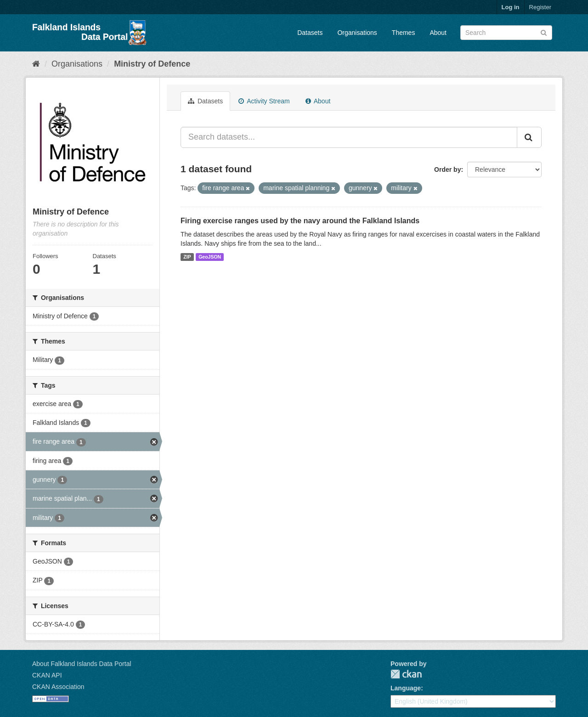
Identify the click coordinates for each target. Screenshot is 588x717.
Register (540, 7)
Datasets (310, 33)
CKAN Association (58, 687)
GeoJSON (210, 257)
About (438, 33)
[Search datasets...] (349, 137)
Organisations (357, 33)
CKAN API (47, 675)
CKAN (406, 674)
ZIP (187, 257)
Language (406, 688)
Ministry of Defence (152, 64)
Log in (511, 7)
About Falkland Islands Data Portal (82, 664)
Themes (404, 33)
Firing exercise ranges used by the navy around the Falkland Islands (300, 221)
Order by (447, 169)
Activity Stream (264, 101)
